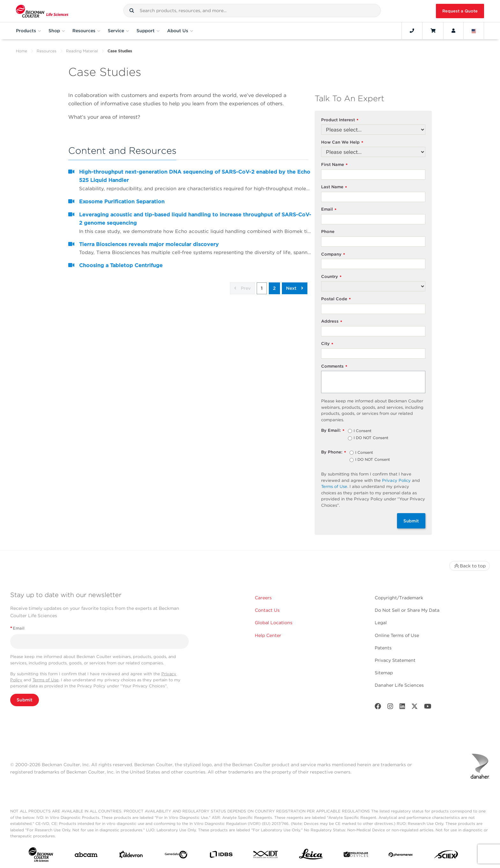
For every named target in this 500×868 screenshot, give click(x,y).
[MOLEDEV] (356, 856)
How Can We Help (342, 142)
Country (331, 277)
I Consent (363, 431)
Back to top (470, 566)
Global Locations (274, 623)
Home (22, 51)
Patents (383, 648)
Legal (381, 623)
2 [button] (274, 288)
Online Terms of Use (397, 635)
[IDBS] (221, 856)
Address (332, 322)
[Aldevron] (131, 856)
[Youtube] (428, 708)
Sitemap (384, 673)
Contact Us (267, 610)
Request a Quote (460, 11)
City (327, 344)
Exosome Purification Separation (122, 202)
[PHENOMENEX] (401, 856)
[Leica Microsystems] (311, 856)
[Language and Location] (474, 31)
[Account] (453, 31)
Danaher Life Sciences (399, 685)
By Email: (333, 431)
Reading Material (82, 51)
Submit (411, 521)
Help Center (268, 635)
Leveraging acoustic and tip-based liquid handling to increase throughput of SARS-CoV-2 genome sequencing (195, 219)
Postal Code (336, 299)
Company (333, 254)
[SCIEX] (446, 856)
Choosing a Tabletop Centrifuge (121, 265)
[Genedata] (176, 856)
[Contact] (412, 31)
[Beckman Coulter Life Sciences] (42, 11)
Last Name (334, 187)
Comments (334, 367)
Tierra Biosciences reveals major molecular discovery (149, 244)
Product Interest (340, 120)
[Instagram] (390, 708)
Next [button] (295, 288)
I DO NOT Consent (371, 438)
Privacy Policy (396, 480)
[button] (132, 11)
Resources (47, 51)
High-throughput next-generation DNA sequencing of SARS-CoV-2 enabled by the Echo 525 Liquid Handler (195, 176)
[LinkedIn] (402, 708)
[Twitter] (415, 708)
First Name (334, 165)
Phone (328, 232)
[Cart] (433, 31)
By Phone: (334, 452)
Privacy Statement (395, 660)
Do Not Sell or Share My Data (407, 610)
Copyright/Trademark (399, 598)
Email (329, 210)
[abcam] (86, 856)
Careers (263, 598)
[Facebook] (378, 708)
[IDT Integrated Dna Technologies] (266, 856)
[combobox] (252, 11)
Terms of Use (334, 486)
